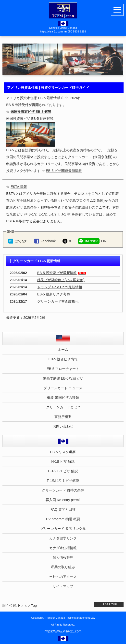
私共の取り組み (63, 567)
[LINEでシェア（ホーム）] (93, 241)
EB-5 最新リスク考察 (54, 294)
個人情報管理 (63, 557)
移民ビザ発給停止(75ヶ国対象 (60, 280)
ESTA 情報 (19, 187)
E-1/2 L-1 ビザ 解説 (63, 471)
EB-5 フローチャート (63, 369)
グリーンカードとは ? (63, 407)
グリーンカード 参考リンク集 (63, 529)
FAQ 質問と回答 (63, 509)
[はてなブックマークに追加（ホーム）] (18, 241)
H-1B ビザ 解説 (63, 461)
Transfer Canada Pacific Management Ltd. (70, 618)
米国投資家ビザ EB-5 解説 (31, 112)
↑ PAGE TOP (109, 605)
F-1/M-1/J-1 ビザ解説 (63, 481)
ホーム (63, 350)
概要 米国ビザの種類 (63, 398)
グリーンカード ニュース (63, 388)
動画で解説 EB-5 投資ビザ (63, 378)
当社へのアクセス (63, 577)
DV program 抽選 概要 (63, 519)
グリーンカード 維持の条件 (63, 490)
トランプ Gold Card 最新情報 (60, 287)
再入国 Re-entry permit (63, 500)
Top (34, 606)
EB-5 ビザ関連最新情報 (64, 171)
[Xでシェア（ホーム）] (67, 241)
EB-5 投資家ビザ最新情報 (57, 273)
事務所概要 (63, 417)
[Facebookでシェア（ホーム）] (45, 241)
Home (23, 606)
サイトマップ (63, 586)
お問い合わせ (63, 426)
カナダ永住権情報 (63, 548)
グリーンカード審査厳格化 (58, 301)
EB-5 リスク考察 (63, 452)
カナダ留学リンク (63, 538)
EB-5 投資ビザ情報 (63, 359)
